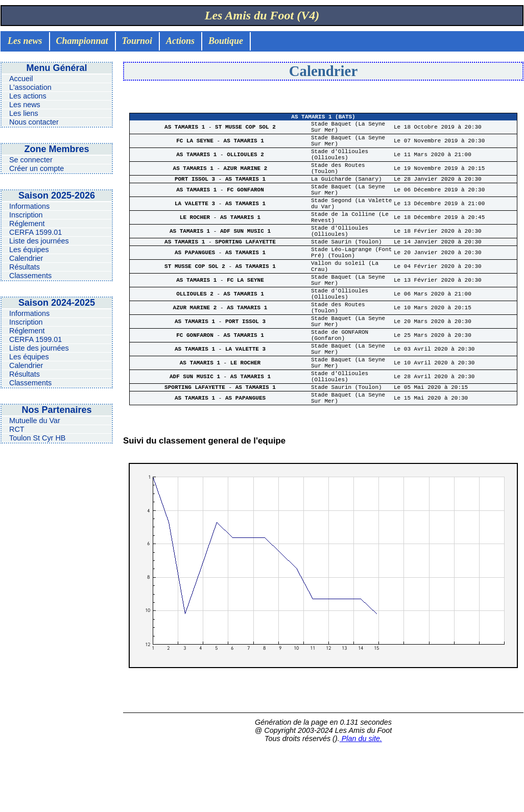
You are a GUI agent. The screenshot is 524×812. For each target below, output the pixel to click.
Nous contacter (34, 122)
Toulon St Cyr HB (37, 438)
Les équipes (29, 250)
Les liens (24, 113)
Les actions (28, 96)
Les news (25, 105)
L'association (30, 87)
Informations (29, 206)
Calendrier (26, 258)
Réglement (27, 224)
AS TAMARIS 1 (186, 130)
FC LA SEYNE (196, 147)
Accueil (21, 79)
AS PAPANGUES (197, 284)
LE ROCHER (197, 241)
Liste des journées (39, 241)
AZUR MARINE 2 (246, 181)
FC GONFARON (245, 207)
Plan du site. (361, 803)
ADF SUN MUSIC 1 (245, 257)
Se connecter (31, 160)
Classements (30, 276)
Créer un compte (37, 168)
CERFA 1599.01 (35, 232)
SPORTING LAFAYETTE (245, 270)
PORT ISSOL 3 (197, 194)
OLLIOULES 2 (245, 164)
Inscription (26, 215)
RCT (17, 429)
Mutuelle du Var (35, 421)
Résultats (25, 267)
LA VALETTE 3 (197, 224)
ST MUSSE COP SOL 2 (245, 130)
